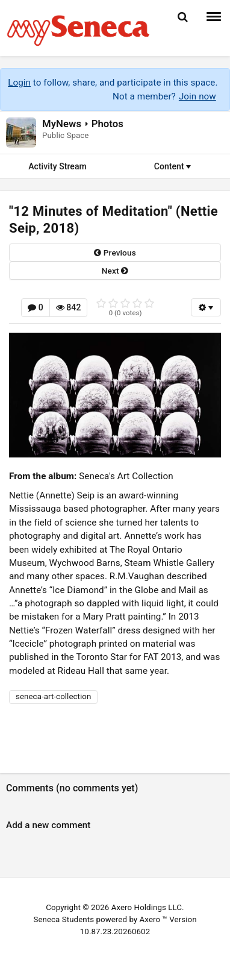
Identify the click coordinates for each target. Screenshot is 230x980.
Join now (197, 96)
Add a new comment (48, 825)
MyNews (62, 124)
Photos (107, 124)
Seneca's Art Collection (126, 476)
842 (69, 307)
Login (19, 83)
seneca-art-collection (53, 696)
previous (115, 253)
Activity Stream (57, 166)
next (115, 271)
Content (173, 166)
